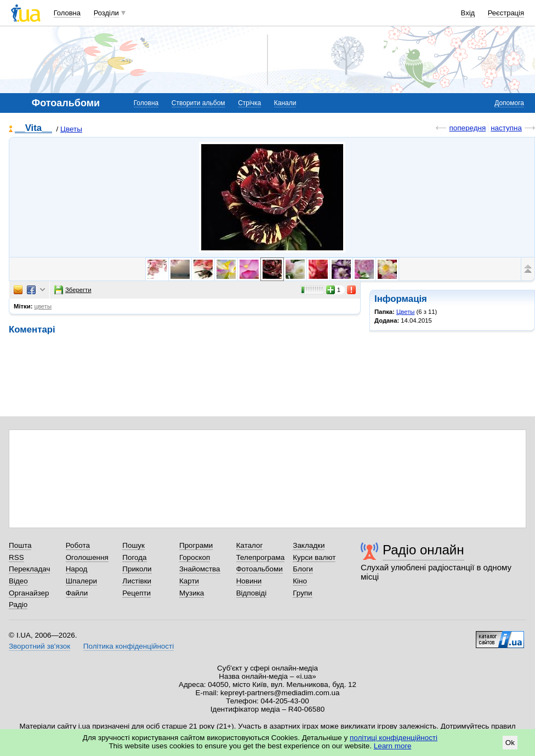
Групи (302, 593)
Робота (78, 545)
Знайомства (200, 569)
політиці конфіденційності (394, 738)
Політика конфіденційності (129, 646)
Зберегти (73, 290)
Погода (134, 557)
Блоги (303, 569)
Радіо (18, 605)
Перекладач (29, 569)
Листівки (137, 581)
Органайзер (29, 593)
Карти (189, 581)
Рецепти (136, 593)
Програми (196, 545)
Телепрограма (261, 557)
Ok (510, 743)
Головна (67, 13)
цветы (43, 306)
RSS (16, 557)
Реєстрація (506, 13)
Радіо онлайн (423, 550)
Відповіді (252, 593)
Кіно (300, 581)
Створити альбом (198, 103)
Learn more (393, 746)
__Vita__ (33, 128)
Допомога (509, 103)
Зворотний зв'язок (39, 646)
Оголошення (87, 557)
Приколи (137, 569)
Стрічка (249, 103)
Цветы (71, 129)
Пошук (133, 545)
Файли (77, 593)
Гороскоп (195, 557)
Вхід (468, 13)
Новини (249, 581)
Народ (77, 569)
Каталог (250, 545)
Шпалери (81, 581)
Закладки (309, 545)
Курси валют (314, 557)
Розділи (106, 13)
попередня (467, 128)
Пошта (20, 545)
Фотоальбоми (260, 569)
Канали (285, 103)
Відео (18, 581)
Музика (192, 593)
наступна (506, 128)
